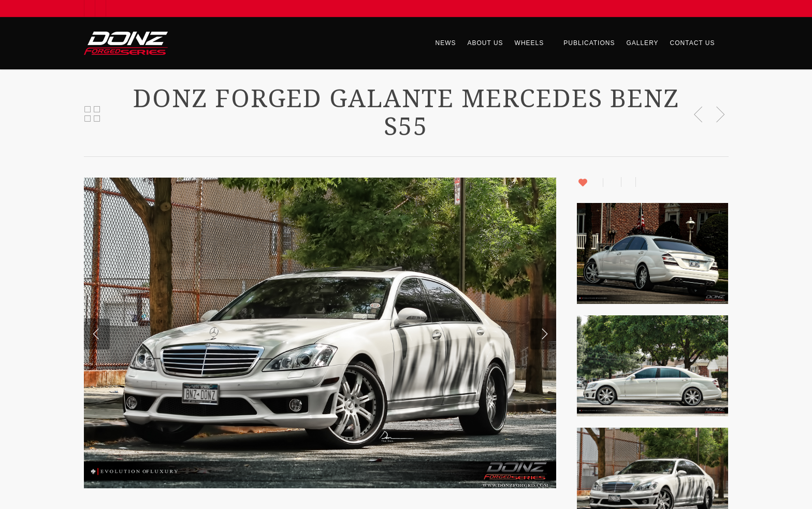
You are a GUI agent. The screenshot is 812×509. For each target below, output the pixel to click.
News (445, 43)
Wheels (534, 43)
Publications (589, 43)
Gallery (642, 43)
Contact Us (693, 43)
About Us (485, 43)
